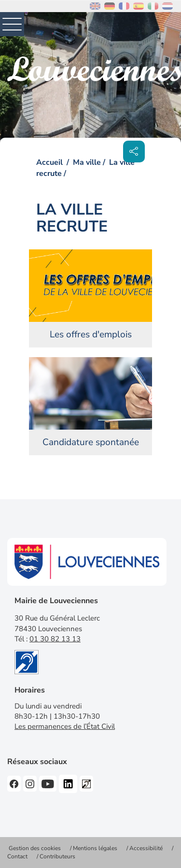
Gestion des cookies (35, 848)
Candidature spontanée (91, 442)
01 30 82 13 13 (55, 639)
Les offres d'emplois (91, 334)
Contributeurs (57, 856)
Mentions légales (95, 848)
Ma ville (87, 162)
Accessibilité (146, 848)
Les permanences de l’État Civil (65, 726)
